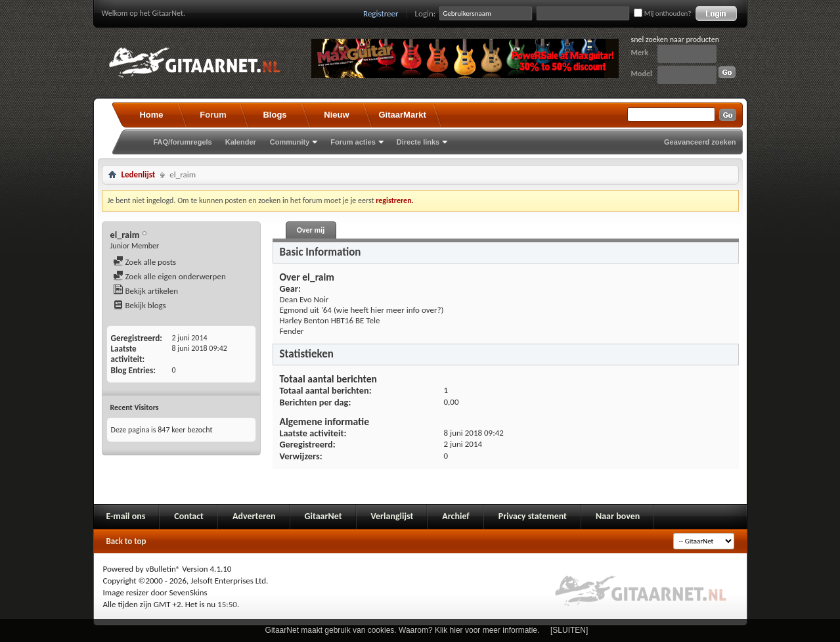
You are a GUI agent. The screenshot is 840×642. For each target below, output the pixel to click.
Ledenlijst (139, 174)
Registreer (381, 13)
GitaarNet (323, 516)
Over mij (311, 230)
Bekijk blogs (140, 305)
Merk (640, 53)
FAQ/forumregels (183, 142)
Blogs (275, 115)
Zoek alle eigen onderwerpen (169, 276)
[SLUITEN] (569, 630)
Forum (213, 115)
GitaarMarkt (403, 115)
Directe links (418, 142)
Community (290, 142)
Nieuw (336, 115)
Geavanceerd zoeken (700, 142)
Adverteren (254, 516)
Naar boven (618, 516)
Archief (455, 516)
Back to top (126, 541)
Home (151, 115)
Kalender (241, 142)
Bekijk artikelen (146, 291)
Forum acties (353, 142)
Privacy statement (533, 516)
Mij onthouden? (662, 13)
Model (642, 74)
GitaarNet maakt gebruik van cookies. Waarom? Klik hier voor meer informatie (401, 630)
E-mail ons (126, 516)
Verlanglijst (392, 516)
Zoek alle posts (145, 262)
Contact (189, 516)
